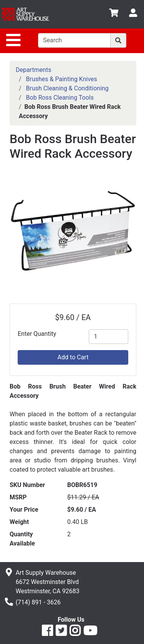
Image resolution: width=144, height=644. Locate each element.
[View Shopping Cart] (114, 14)
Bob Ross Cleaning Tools (60, 98)
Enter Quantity (37, 334)
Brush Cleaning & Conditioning (67, 88)
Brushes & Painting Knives (62, 79)
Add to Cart (73, 357)
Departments (34, 70)
